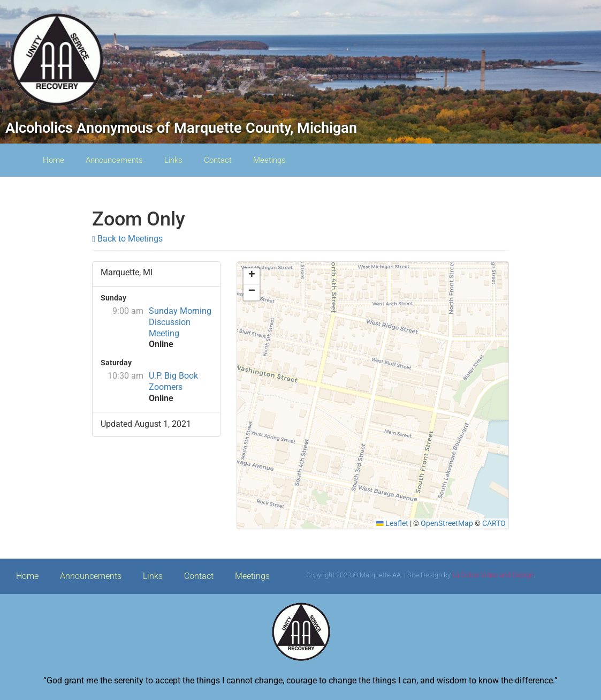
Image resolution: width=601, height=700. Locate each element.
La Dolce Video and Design (493, 575)
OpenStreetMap (447, 523)
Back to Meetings (127, 239)
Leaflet (392, 523)
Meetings (269, 160)
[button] (252, 276)
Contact (218, 160)
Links (173, 160)
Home (54, 160)
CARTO (494, 523)
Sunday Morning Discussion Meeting (180, 322)
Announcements (114, 160)
